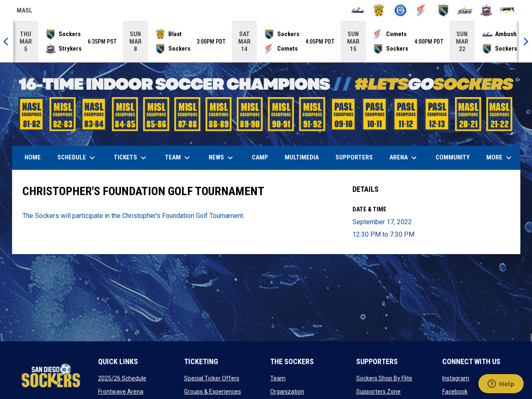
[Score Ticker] (266, 42)
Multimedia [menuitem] (302, 157)
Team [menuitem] (179, 158)
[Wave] (508, 10)
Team (278, 378)
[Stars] (465, 10)
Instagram (456, 378)
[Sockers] (443, 10)
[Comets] (422, 10)
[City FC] (400, 10)
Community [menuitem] (453, 157)
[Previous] (7, 42)
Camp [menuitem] (260, 157)
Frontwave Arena (121, 392)
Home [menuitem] (33, 157)
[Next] (525, 42)
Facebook (455, 392)
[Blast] (379, 10)
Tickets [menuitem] (131, 158)
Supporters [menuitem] (354, 157)
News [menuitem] (222, 158)
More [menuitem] (500, 158)
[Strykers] (486, 10)
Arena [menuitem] (407, 158)
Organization (287, 392)
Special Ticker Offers (212, 378)
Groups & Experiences (213, 392)
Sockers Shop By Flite (384, 378)
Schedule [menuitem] (77, 158)
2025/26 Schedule (122, 378)
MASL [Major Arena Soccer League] (25, 12)
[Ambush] (358, 10)
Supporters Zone (378, 392)
